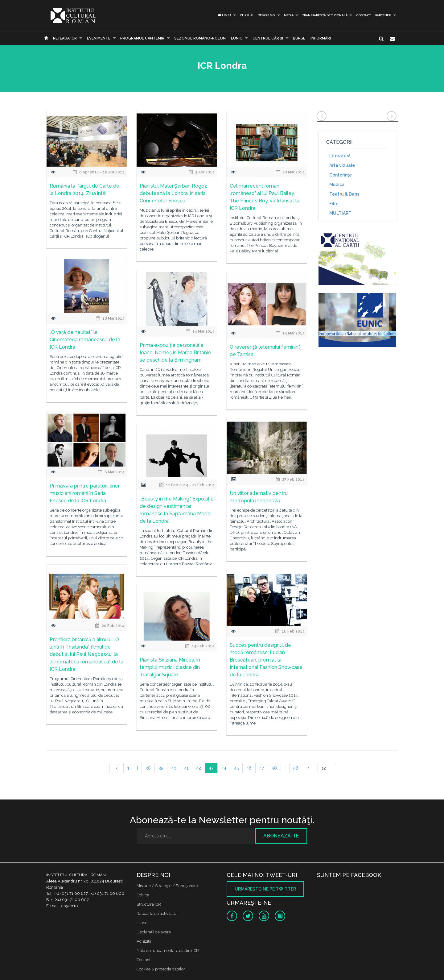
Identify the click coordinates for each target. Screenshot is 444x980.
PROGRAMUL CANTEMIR (142, 38)
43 (211, 768)
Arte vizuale (342, 165)
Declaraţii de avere (154, 932)
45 (236, 768)
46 (249, 768)
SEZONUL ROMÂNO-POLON (200, 38)
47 (262, 768)
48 (274, 768)
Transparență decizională (325, 15)
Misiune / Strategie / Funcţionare (167, 886)
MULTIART (340, 213)
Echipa (143, 895)
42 (199, 768)
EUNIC (237, 38)
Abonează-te (281, 836)
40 (174, 768)
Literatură (340, 156)
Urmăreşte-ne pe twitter (265, 889)
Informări (321, 38)
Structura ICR (149, 904)
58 (296, 768)
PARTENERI (383, 15)
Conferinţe (341, 175)
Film (334, 204)
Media (289, 15)
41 (186, 768)
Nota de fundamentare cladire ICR (168, 951)
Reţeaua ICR (65, 38)
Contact (364, 15)
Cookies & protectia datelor (161, 969)
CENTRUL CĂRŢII (268, 38)
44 (224, 768)
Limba (224, 15)
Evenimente (99, 38)
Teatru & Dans (344, 194)
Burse (299, 38)
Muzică (337, 185)
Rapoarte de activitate (156, 914)
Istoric (142, 923)
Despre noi (267, 15)
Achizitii (144, 941)
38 (148, 768)
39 (161, 768)
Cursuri (247, 15)
